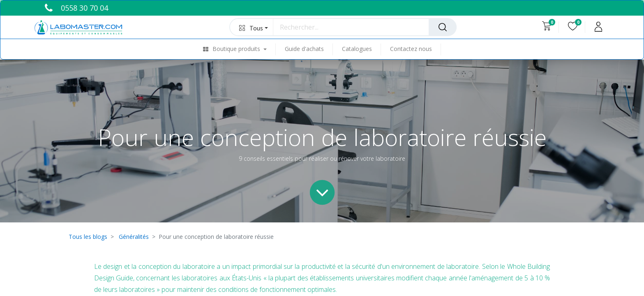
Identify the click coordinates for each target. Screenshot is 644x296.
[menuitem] (239, 49)
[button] (252, 27)
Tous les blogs (88, 237)
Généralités (134, 237)
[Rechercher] (443, 27)
